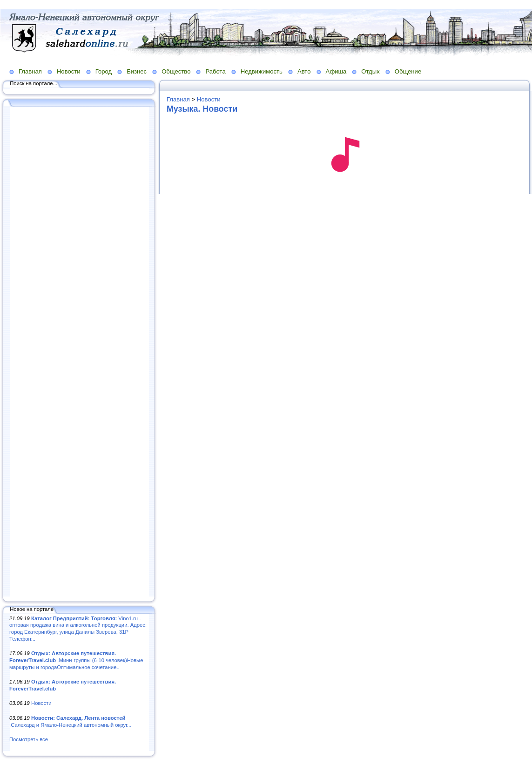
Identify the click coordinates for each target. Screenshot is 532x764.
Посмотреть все (29, 739)
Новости (69, 71)
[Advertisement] (79, 352)
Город (104, 71)
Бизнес (137, 71)
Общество (176, 71)
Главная (30, 71)
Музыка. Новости (202, 109)
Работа (215, 71)
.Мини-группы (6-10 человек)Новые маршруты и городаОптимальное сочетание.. (76, 660)
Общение (408, 71)
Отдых (370, 71)
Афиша (336, 71)
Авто (304, 71)
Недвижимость (262, 71)
